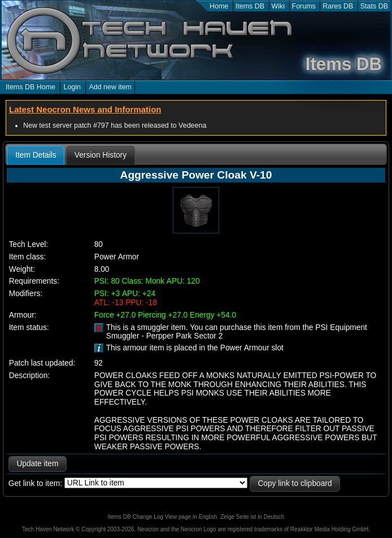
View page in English (191, 517)
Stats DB (374, 6)
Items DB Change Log (136, 517)
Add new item (110, 87)
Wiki (278, 6)
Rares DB (338, 6)
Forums (304, 6)
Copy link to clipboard (295, 483)
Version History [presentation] (101, 155)
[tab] (36, 155)
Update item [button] (37, 464)
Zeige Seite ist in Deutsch (252, 517)
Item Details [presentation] (36, 155)
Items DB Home (31, 87)
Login (72, 87)
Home (219, 6)
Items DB (250, 6)
